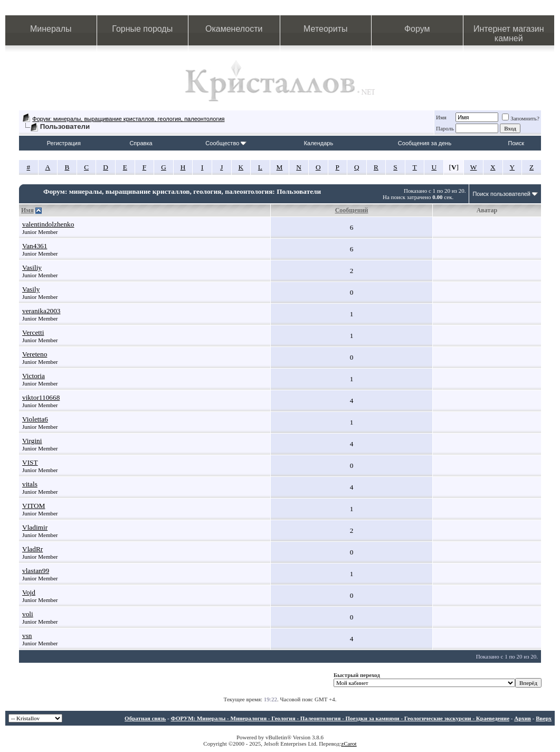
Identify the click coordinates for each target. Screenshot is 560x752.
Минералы (51, 29)
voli (28, 614)
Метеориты (325, 29)
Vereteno (35, 354)
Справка (141, 143)
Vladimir (35, 527)
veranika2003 (41, 311)
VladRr (32, 549)
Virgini (32, 441)
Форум (417, 29)
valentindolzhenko (48, 224)
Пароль (445, 128)
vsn (27, 636)
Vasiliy (32, 267)
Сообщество (226, 143)
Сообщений (352, 210)
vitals (30, 484)
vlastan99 (36, 571)
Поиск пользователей (501, 194)
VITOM (34, 506)
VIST (30, 462)
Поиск (516, 143)
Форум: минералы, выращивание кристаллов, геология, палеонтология (128, 119)
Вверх (544, 718)
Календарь (319, 143)
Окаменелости (234, 29)
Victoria (34, 376)
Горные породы (142, 29)
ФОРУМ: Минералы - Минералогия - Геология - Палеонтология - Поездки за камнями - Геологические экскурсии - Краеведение (340, 718)
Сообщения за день (425, 143)
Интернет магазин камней (509, 34)
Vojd (29, 592)
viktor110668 (41, 397)
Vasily (31, 289)
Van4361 (35, 246)
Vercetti (33, 332)
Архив (523, 718)
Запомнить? (521, 118)
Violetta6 (35, 419)
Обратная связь (145, 718)
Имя (441, 117)
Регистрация (64, 143)
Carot (350, 744)
